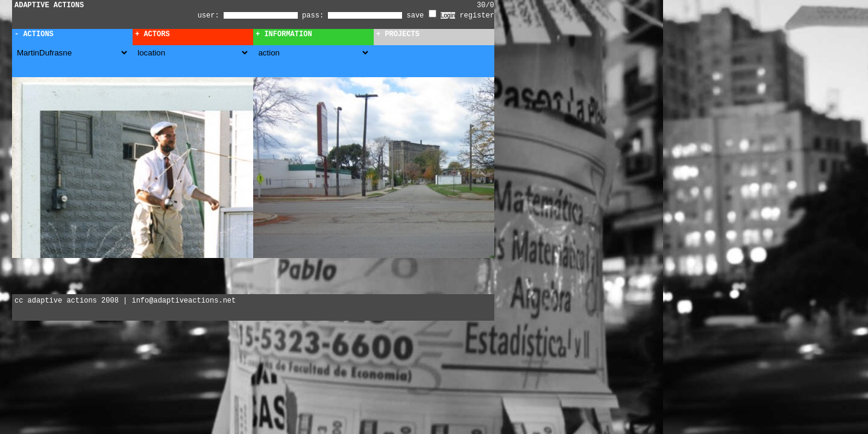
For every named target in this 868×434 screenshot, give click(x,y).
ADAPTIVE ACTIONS (49, 5)
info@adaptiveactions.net (184, 301)
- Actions (34, 34)
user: (211, 16)
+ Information (284, 34)
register (477, 16)
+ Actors (153, 34)
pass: (313, 16)
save (422, 16)
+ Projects (398, 34)
